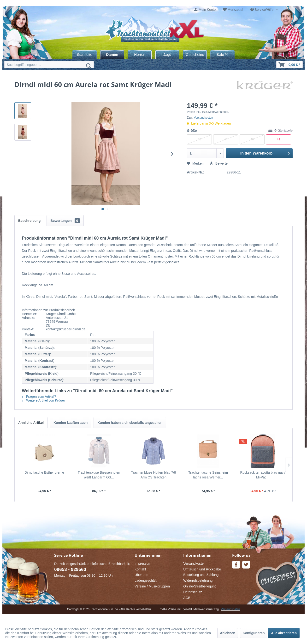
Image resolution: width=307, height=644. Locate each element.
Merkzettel (235, 10)
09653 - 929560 (70, 569)
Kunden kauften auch (71, 423)
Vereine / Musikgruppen (152, 586)
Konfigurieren (254, 633)
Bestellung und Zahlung (201, 575)
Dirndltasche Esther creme (44, 472)
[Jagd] (167, 55)
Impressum (143, 563)
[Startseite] (85, 55)
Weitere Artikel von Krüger (43, 400)
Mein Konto (207, 10)
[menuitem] (205, 10)
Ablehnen (228, 633)
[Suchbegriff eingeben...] (49, 65)
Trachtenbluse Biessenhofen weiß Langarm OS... (99, 475)
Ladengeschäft (146, 581)
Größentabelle (280, 131)
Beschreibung (29, 221)
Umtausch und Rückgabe (202, 569)
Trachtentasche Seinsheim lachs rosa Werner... (208, 475)
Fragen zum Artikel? (39, 397)
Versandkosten (204, 118)
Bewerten (220, 163)
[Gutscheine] (195, 55)
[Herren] (140, 55)
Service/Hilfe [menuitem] (262, 10)
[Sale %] (222, 55)
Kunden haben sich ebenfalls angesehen (130, 423)
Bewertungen (65, 221)
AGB (187, 598)
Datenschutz (193, 592)
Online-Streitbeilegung (200, 586)
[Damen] (112, 55)
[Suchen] (89, 66)
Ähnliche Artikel (31, 423)
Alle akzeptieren (284, 633)
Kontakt (140, 569)
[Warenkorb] (289, 65)
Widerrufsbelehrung (198, 581)
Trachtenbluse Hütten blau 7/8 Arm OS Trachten (153, 475)
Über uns (141, 575)
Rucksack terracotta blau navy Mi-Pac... (263, 475)
